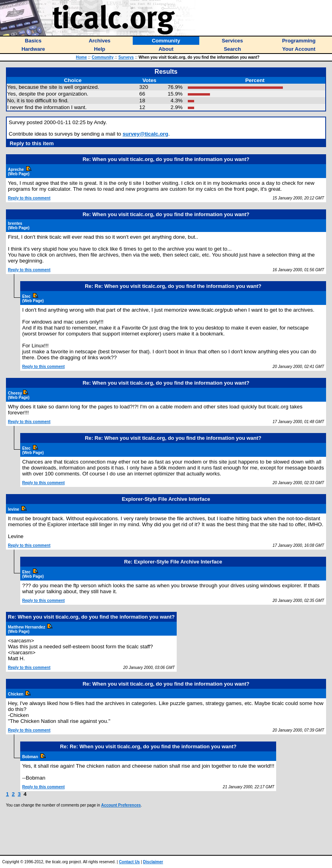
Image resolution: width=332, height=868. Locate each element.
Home (81, 57)
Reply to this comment (29, 198)
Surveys (126, 57)
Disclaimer (153, 862)
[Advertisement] (166, 831)
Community (102, 57)
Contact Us (129, 862)
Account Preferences (121, 805)
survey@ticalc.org (145, 134)
